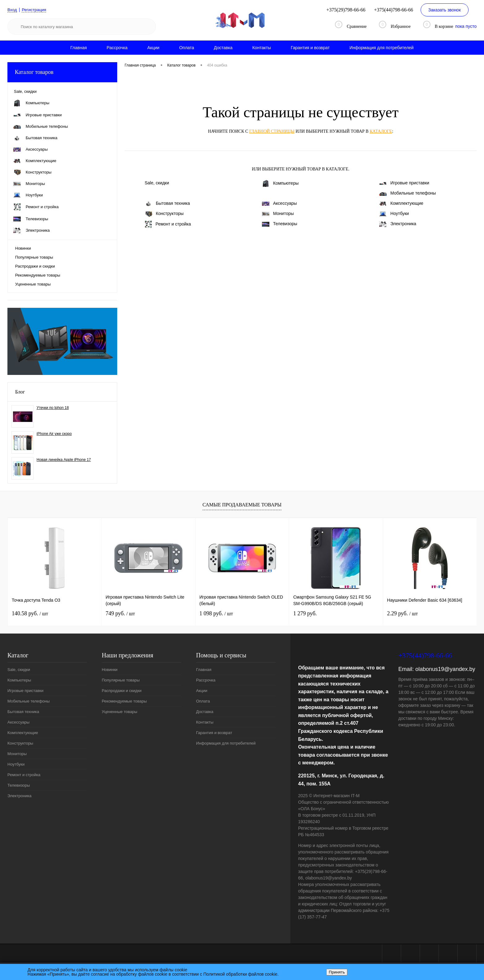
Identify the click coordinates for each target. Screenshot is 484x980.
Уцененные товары (33, 284)
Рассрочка (117, 48)
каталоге (381, 131)
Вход (12, 10)
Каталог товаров (62, 72)
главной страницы (272, 131)
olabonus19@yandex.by (445, 669)
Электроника (398, 224)
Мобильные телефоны (407, 193)
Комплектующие (401, 203)
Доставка (223, 48)
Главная (79, 48)
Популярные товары (34, 257)
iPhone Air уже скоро (54, 434)
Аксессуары (279, 203)
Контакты (262, 48)
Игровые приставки (404, 183)
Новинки (23, 248)
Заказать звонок (445, 10)
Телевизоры (280, 224)
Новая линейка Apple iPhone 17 (64, 460)
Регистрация (35, 10)
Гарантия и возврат (310, 48)
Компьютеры (280, 183)
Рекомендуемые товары (38, 275)
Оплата (186, 48)
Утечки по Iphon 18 (53, 408)
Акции (153, 48)
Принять (337, 972)
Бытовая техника (167, 203)
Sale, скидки (157, 183)
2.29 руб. (403, 613)
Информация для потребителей (382, 48)
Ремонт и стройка (168, 224)
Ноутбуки (394, 214)
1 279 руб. (305, 613)
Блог (20, 392)
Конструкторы (164, 214)
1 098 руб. (216, 613)
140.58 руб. (30, 613)
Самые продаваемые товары (242, 505)
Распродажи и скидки (35, 266)
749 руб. (120, 613)
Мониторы (278, 213)
